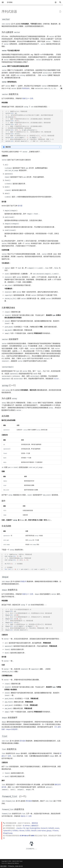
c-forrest (21, 831)
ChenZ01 (34, 831)
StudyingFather (35, 828)
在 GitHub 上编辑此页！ (31, 826)
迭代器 (20, 206)
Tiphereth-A (7, 831)
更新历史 (35, 823)
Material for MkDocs (13, 863)
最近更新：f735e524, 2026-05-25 (12, 866)
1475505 (15, 831)
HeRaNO (51, 828)
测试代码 (8, 147)
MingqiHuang (8, 833)
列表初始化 (26, 88)
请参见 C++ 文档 (28, 98)
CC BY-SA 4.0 (24, 836)
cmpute (19, 828)
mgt (27, 828)
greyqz (49, 831)
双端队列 (23, 581)
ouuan (57, 828)
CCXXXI (28, 831)
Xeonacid (44, 828)
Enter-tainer (42, 831)
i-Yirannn (55, 831)
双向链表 (23, 741)
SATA (33, 836)
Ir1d (24, 828)
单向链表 (29, 801)
